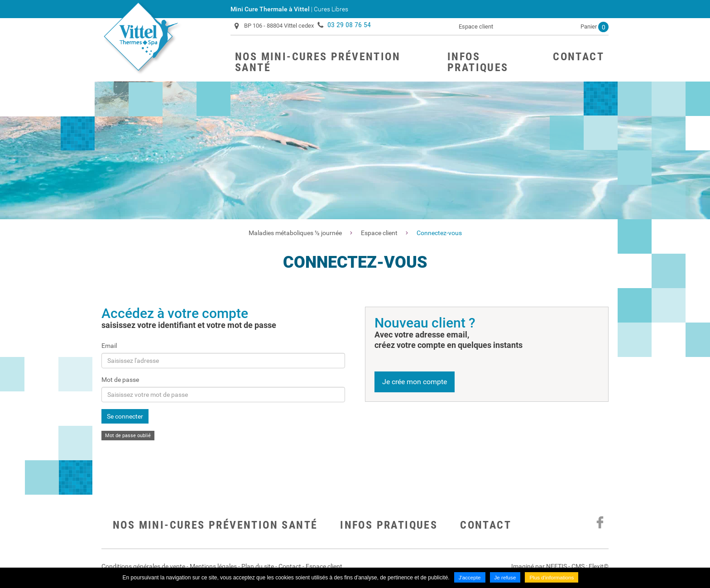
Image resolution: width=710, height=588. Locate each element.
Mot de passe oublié (128, 436)
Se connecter (125, 416)
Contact (486, 525)
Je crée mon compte (415, 382)
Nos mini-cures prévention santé (215, 525)
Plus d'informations (552, 578)
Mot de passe (120, 380)
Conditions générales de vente (143, 566)
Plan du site (258, 566)
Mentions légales (213, 566)
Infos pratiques (389, 525)
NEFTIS (556, 566)
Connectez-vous (439, 233)
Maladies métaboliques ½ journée (295, 233)
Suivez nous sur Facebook (600, 522)
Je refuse (505, 578)
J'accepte (469, 578)
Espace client (476, 27)
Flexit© (599, 566)
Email (109, 346)
